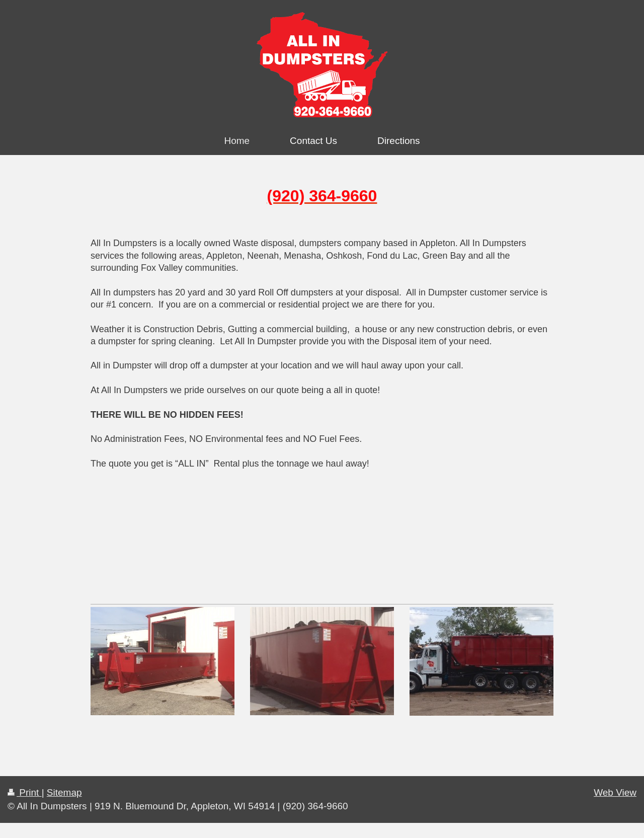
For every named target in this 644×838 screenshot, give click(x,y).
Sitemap (64, 792)
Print (25, 792)
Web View (615, 792)
